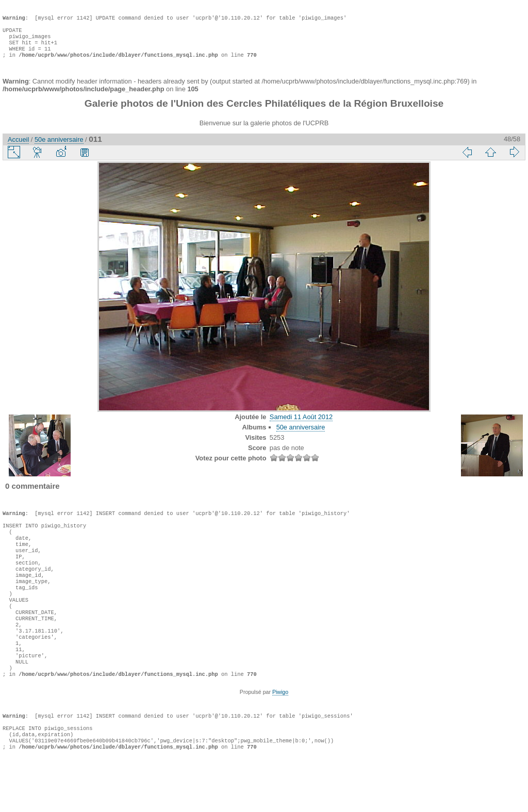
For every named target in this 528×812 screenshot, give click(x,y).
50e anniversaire (59, 150)
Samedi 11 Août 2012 (301, 427)
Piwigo (280, 733)
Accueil (18, 150)
